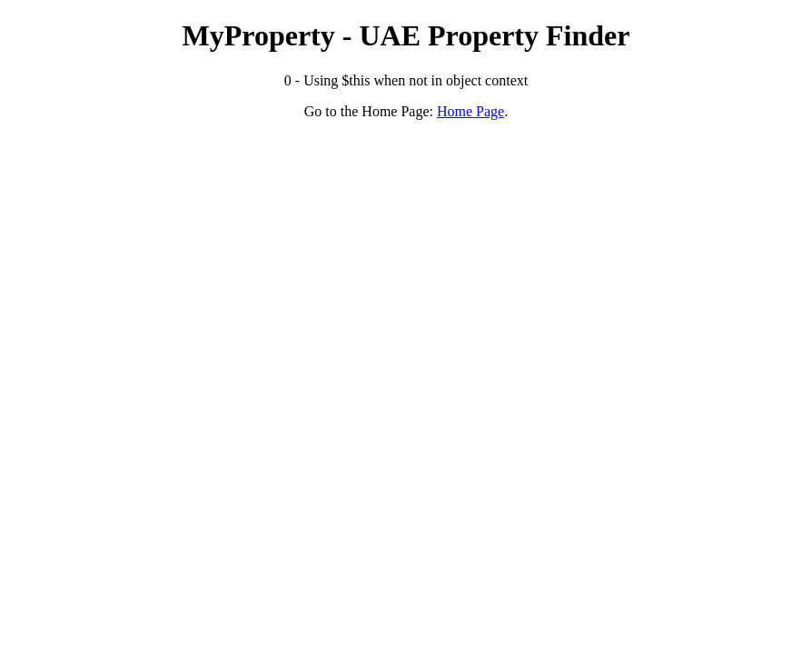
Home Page (470, 111)
